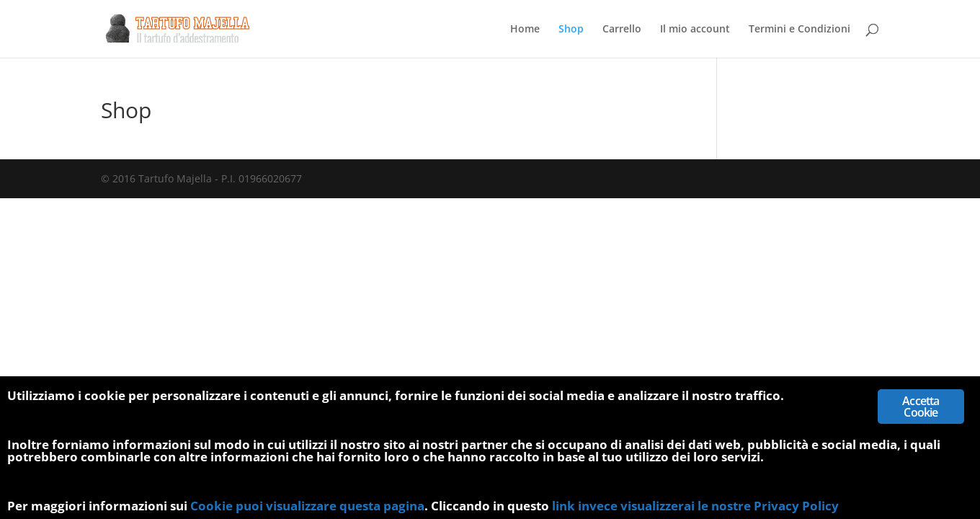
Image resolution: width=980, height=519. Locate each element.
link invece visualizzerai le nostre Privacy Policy (695, 506)
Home (525, 30)
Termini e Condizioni (799, 30)
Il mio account (695, 30)
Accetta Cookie (921, 407)
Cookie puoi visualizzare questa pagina (307, 506)
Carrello (622, 30)
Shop (571, 30)
